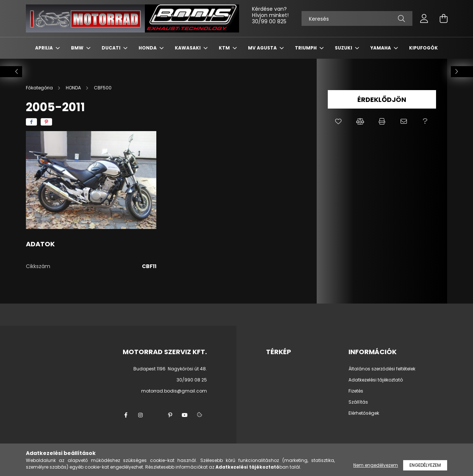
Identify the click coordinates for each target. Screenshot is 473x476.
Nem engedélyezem (376, 465)
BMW (78, 48)
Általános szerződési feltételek (382, 369)
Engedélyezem (425, 465)
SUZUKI (344, 48)
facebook (126, 415)
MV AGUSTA (263, 48)
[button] (339, 121)
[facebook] (31, 122)
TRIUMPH (306, 48)
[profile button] (424, 18)
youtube (185, 415)
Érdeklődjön (382, 100)
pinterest (170, 415)
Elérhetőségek (364, 413)
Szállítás (358, 402)
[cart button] (443, 18)
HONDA (148, 48)
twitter (155, 415)
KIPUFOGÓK (423, 48)
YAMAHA (381, 48)
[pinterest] (46, 122)
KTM (225, 48)
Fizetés (356, 391)
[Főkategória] (40, 88)
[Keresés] (357, 18)
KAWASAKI (188, 48)
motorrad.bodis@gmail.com (174, 391)
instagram (140, 415)
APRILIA (45, 48)
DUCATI (112, 48)
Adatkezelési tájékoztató (376, 380)
